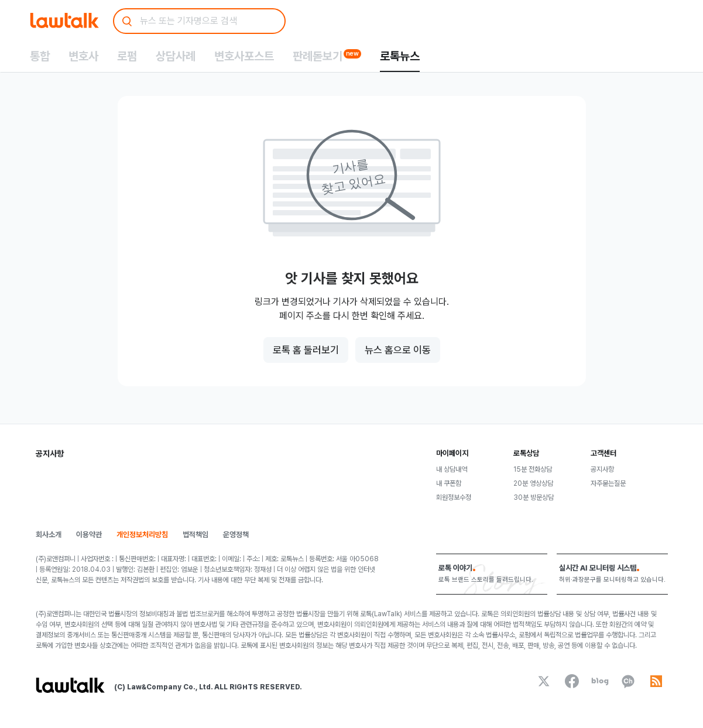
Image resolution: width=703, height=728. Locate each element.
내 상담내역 (452, 469)
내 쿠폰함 (449, 483)
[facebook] (572, 681)
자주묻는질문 (608, 483)
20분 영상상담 (533, 483)
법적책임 (196, 535)
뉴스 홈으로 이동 (398, 350)
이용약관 (89, 535)
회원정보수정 (454, 497)
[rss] (656, 681)
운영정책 (236, 535)
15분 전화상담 (533, 469)
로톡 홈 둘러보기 (306, 350)
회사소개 (49, 535)
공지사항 (602, 469)
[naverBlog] (600, 681)
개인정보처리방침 (142, 535)
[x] (544, 681)
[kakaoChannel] (628, 681)
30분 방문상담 (534, 497)
